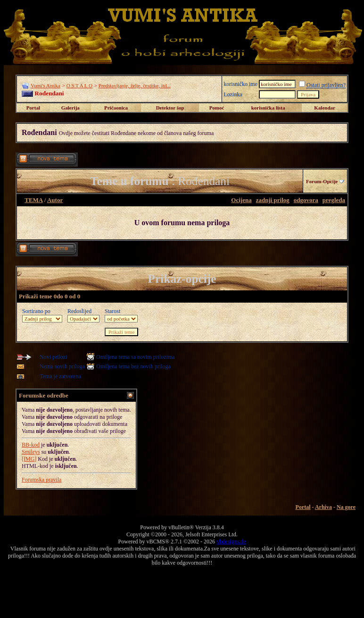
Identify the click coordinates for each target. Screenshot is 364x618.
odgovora (306, 200)
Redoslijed (79, 311)
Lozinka (233, 94)
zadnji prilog (273, 200)
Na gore (346, 507)
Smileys (31, 452)
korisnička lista (268, 108)
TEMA (33, 200)
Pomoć (217, 108)
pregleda (334, 200)
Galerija (70, 108)
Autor (55, 200)
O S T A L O (79, 85)
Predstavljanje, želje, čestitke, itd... (135, 85)
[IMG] (29, 459)
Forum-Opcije (322, 181)
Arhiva (323, 507)
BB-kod (31, 445)
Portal (33, 108)
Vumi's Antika (45, 85)
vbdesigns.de (231, 542)
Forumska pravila (41, 480)
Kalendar (325, 108)
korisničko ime (240, 84)
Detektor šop (170, 108)
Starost (112, 311)
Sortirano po (36, 311)
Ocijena (241, 200)
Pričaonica (116, 108)
